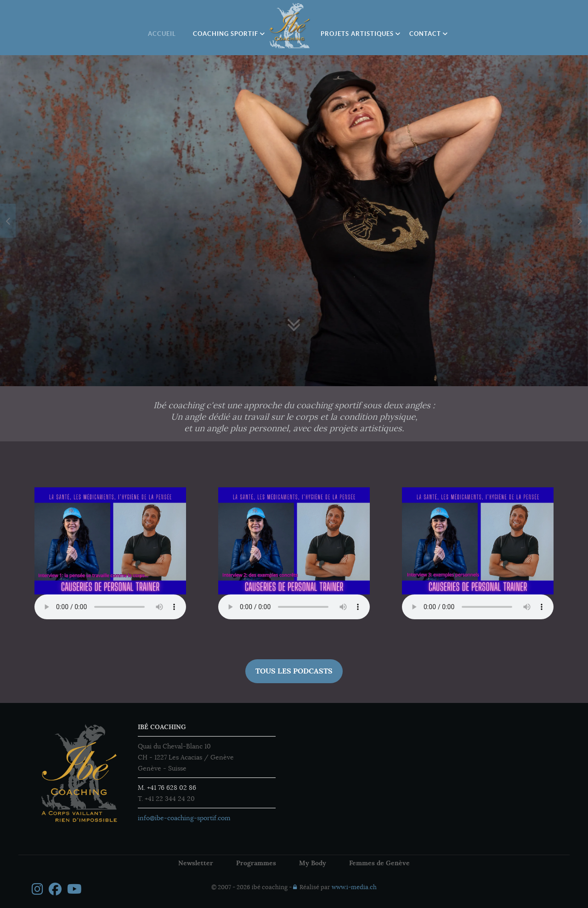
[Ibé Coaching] (290, 26)
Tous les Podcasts (294, 671)
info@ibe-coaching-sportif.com (184, 818)
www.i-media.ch (354, 887)
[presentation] (8, 221)
